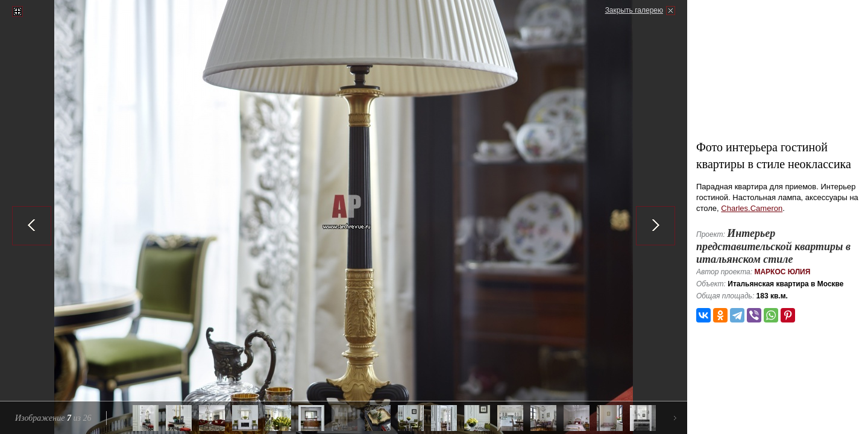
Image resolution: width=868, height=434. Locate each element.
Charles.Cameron (752, 208)
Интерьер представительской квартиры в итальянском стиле (773, 246)
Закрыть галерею (634, 10)
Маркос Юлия (782, 272)
